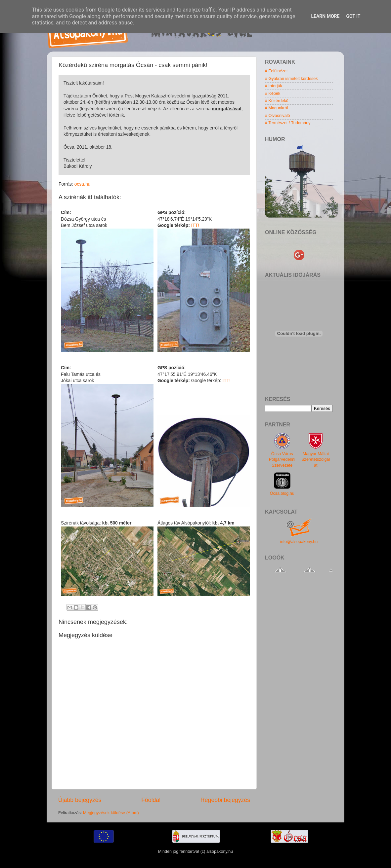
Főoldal (151, 800)
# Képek (273, 93)
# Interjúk (274, 86)
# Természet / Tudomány (288, 123)
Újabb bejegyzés (80, 800)
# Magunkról (276, 108)
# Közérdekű (277, 101)
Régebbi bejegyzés (225, 800)
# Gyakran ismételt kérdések (291, 79)
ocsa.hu (83, 184)
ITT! (195, 225)
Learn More (325, 16)
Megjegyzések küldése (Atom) (111, 813)
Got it (353, 16)
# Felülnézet (276, 71)
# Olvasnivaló (278, 116)
